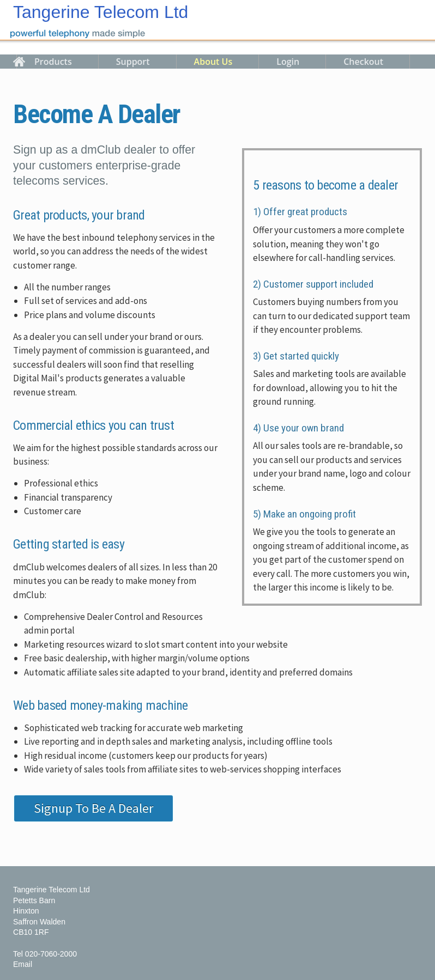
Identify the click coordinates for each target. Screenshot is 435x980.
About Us (213, 62)
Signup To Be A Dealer (93, 808)
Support (133, 62)
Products (53, 62)
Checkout (363, 62)
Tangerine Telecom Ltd (101, 12)
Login (288, 62)
